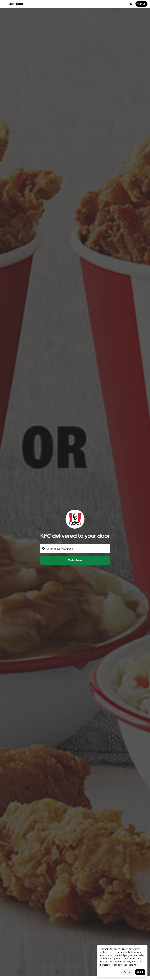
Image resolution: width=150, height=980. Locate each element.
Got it (140, 972)
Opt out (127, 972)
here (136, 965)
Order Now (75, 560)
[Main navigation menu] (4, 4)
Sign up (141, 4)
